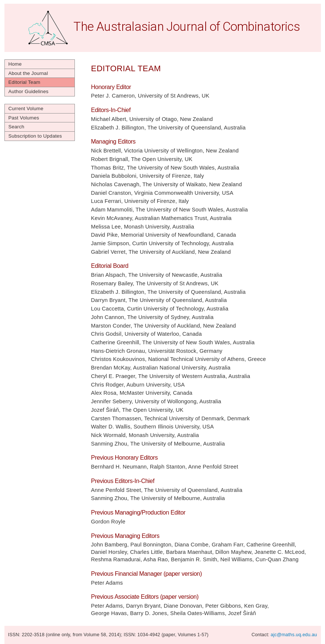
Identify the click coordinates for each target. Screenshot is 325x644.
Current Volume (26, 109)
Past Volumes (24, 118)
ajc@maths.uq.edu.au (294, 635)
